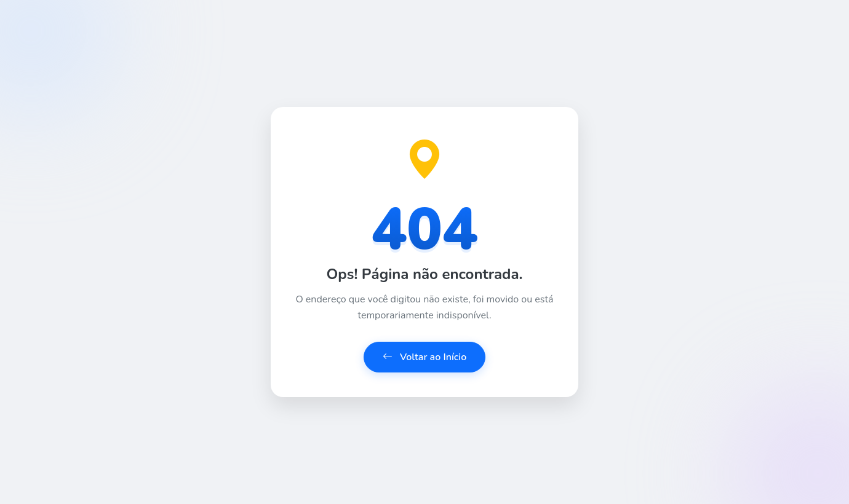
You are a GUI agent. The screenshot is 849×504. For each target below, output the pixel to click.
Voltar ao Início (425, 357)
